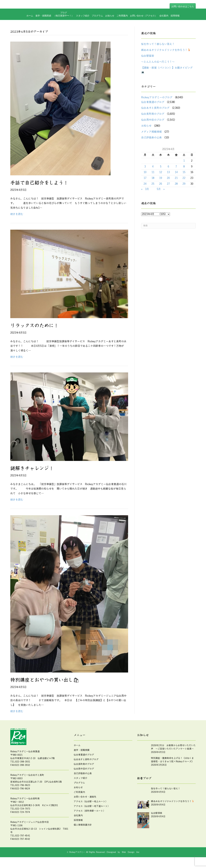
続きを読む (17, 215)
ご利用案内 (122, 26)
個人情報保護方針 (83, 826)
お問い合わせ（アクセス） (144, 26)
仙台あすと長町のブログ (155, 109)
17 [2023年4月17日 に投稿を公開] (145, 179)
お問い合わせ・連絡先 (85, 798)
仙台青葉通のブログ (153, 103)
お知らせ (110, 26)
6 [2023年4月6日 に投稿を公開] (168, 168)
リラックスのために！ (34, 327)
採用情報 (175, 26)
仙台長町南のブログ (153, 115)
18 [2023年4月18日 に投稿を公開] (153, 179)
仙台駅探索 (148, 57)
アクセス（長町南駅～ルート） (89, 812)
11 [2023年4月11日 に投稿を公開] (153, 173)
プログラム (97, 26)
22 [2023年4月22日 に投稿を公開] (184, 179)
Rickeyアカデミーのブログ (157, 98)
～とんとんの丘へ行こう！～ (158, 63)
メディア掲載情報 (151, 133)
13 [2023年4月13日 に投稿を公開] (168, 173)
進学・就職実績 (43, 26)
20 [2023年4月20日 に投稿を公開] (168, 179)
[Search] (168, 227)
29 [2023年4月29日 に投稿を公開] (184, 185)
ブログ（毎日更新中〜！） (64, 25)
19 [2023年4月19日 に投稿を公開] (161, 179)
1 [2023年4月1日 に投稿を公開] (184, 162)
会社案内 (164, 26)
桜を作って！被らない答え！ (158, 45)
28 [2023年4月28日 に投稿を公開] (176, 185)
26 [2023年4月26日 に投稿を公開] (161, 185)
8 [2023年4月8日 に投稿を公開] (184, 168)
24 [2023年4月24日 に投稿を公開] (145, 185)
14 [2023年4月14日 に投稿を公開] (176, 173)
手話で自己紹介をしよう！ (39, 184)
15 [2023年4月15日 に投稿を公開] (184, 173)
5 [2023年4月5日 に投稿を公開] (161, 168)
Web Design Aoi (131, 853)
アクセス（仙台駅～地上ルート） (91, 802)
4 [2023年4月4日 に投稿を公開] (153, 168)
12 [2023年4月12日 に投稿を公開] (161, 173)
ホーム (30, 26)
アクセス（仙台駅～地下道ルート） (92, 807)
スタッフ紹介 (83, 26)
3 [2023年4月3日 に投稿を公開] (145, 168)
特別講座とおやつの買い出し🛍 (45, 681)
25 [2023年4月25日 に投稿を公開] (153, 185)
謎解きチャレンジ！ (32, 469)
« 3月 (145, 190)
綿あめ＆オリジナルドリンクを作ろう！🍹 (166, 51)
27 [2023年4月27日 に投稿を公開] (168, 185)
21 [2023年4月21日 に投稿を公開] (176, 179)
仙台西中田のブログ (153, 121)
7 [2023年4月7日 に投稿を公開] (176, 168)
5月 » (161, 190)
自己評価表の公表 (151, 139)
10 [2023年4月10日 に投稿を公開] (145, 173)
